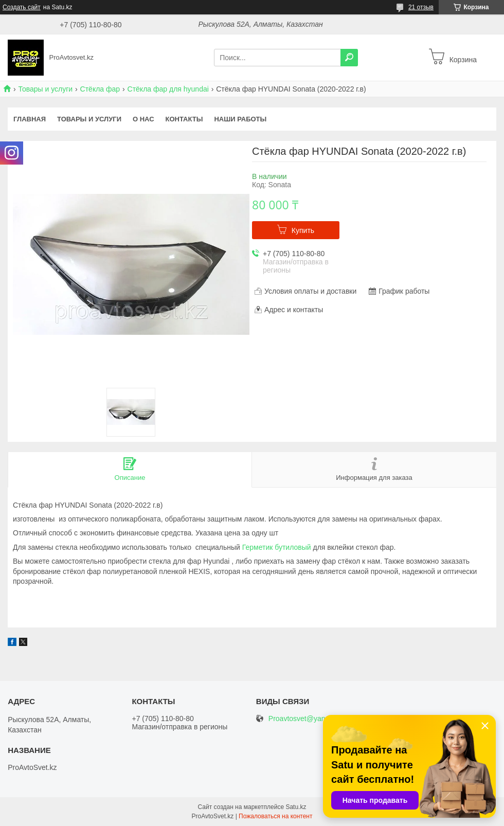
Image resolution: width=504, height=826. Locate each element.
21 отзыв (421, 7)
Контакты (184, 119)
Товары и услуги (45, 89)
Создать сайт (22, 7)
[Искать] (349, 58)
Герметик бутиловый (277, 547)
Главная (30, 119)
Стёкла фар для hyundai (168, 89)
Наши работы (240, 119)
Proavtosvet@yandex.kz (307, 719)
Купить (303, 230)
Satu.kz (296, 807)
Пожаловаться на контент (275, 816)
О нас (143, 119)
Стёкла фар (100, 89)
